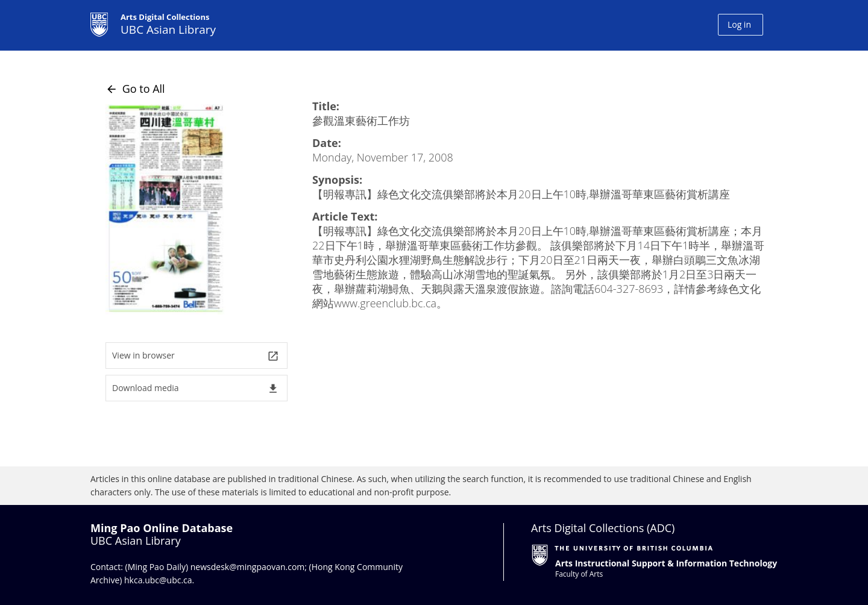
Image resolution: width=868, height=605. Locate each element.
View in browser (196, 356)
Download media (196, 388)
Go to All (135, 89)
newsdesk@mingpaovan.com (248, 567)
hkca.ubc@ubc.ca (158, 580)
